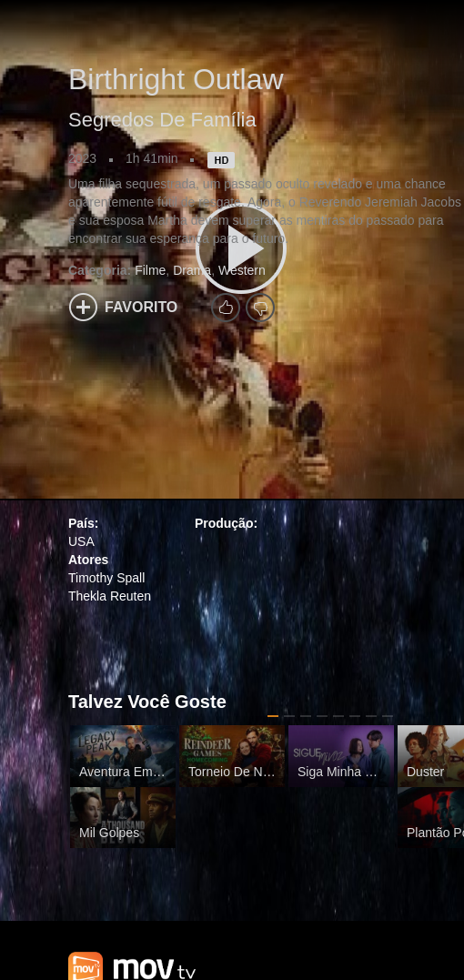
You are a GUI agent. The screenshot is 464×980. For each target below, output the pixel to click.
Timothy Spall (106, 578)
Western (242, 270)
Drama (192, 270)
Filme (150, 270)
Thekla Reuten (110, 596)
